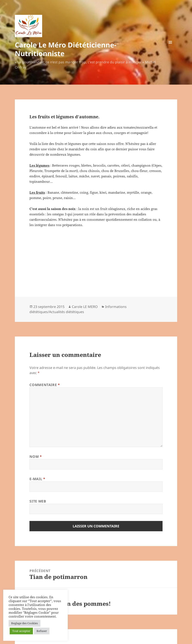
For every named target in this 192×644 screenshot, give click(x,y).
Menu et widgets (170, 49)
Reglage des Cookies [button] (25, 623)
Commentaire (45, 385)
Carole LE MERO (85, 307)
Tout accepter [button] (21, 631)
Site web (38, 501)
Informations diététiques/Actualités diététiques (78, 309)
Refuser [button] (42, 631)
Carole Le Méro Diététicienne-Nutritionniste (66, 49)
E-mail (37, 479)
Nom (36, 457)
